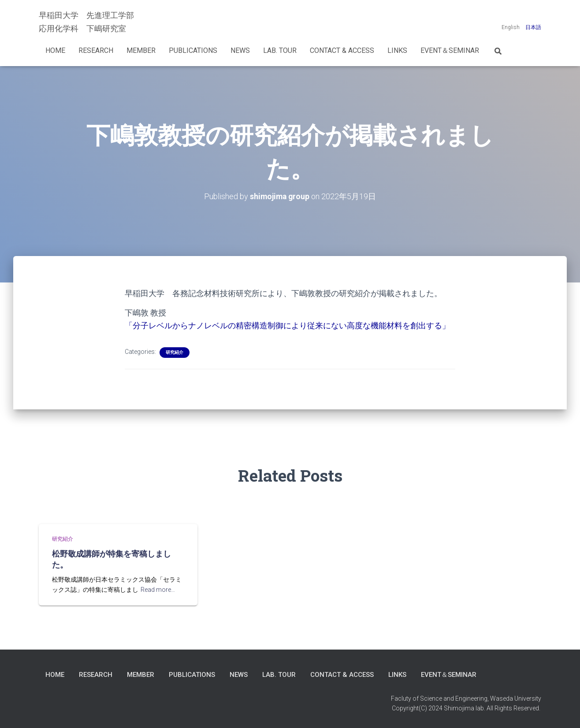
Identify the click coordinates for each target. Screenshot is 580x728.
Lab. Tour (280, 50)
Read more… (158, 589)
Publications (193, 50)
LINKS (397, 50)
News (240, 50)
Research (96, 50)
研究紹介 (175, 352)
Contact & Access (342, 50)
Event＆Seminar (450, 50)
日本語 (533, 27)
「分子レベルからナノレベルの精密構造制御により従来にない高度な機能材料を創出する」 (287, 325)
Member (141, 50)
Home (55, 50)
